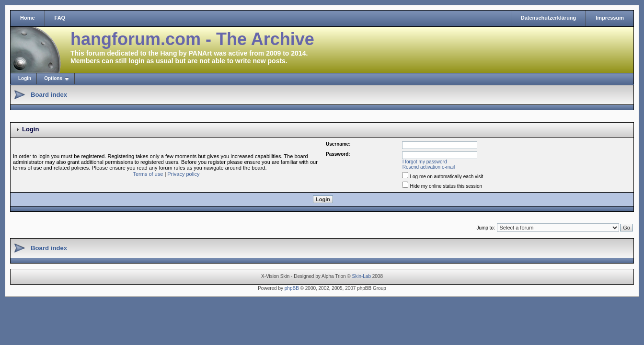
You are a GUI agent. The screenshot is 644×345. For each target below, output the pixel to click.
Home (28, 18)
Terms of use (148, 174)
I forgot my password (425, 162)
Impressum (610, 18)
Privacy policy (183, 174)
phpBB (292, 288)
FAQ (60, 18)
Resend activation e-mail (429, 167)
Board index (49, 95)
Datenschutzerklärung (549, 18)
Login (25, 78)
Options (53, 78)
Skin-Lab (362, 276)
